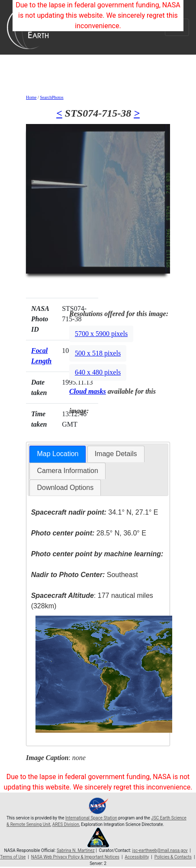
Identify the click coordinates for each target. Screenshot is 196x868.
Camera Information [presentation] (67, 471)
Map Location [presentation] (58, 454)
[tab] (58, 454)
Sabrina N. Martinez (76, 850)
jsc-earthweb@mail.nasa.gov (160, 850)
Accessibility (137, 857)
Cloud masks (88, 391)
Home (31, 97)
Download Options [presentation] (65, 488)
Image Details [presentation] (116, 454)
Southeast (85, 575)
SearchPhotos (51, 97)
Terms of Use (13, 857)
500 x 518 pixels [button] (98, 353)
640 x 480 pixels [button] (98, 372)
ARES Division (66, 824)
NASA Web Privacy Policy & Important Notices (75, 857)
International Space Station (91, 818)
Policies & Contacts (173, 857)
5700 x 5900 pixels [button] (101, 334)
